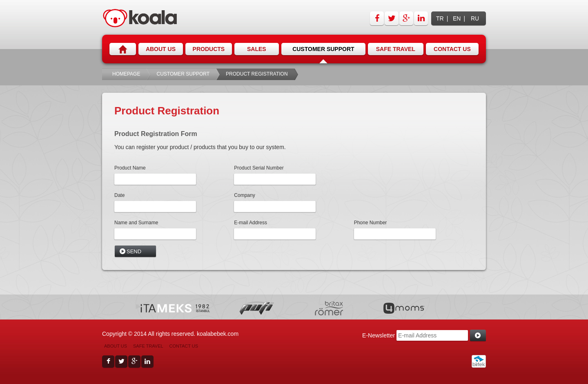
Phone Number (371, 223)
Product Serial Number (259, 168)
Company (244, 195)
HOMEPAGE (126, 74)
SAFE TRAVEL (148, 346)
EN (457, 18)
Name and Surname (136, 223)
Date (119, 195)
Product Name (130, 168)
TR (440, 18)
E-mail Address (251, 223)
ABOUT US (116, 346)
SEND (134, 251)
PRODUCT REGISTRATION (257, 74)
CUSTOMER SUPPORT (183, 74)
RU (475, 18)
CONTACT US (184, 346)
